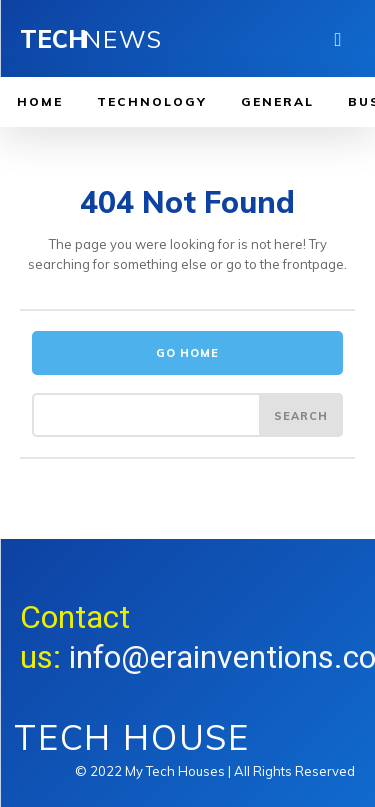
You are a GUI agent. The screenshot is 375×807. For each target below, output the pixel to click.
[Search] (301, 415)
